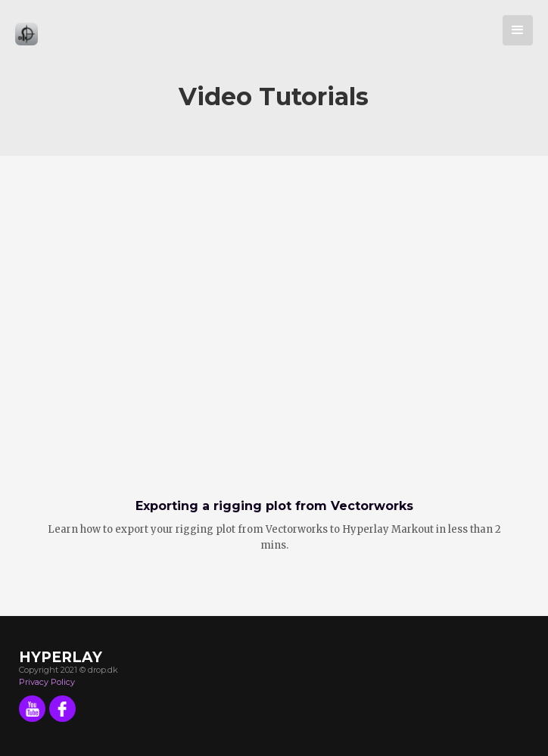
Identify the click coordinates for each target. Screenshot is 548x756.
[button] (518, 30)
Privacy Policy (47, 682)
